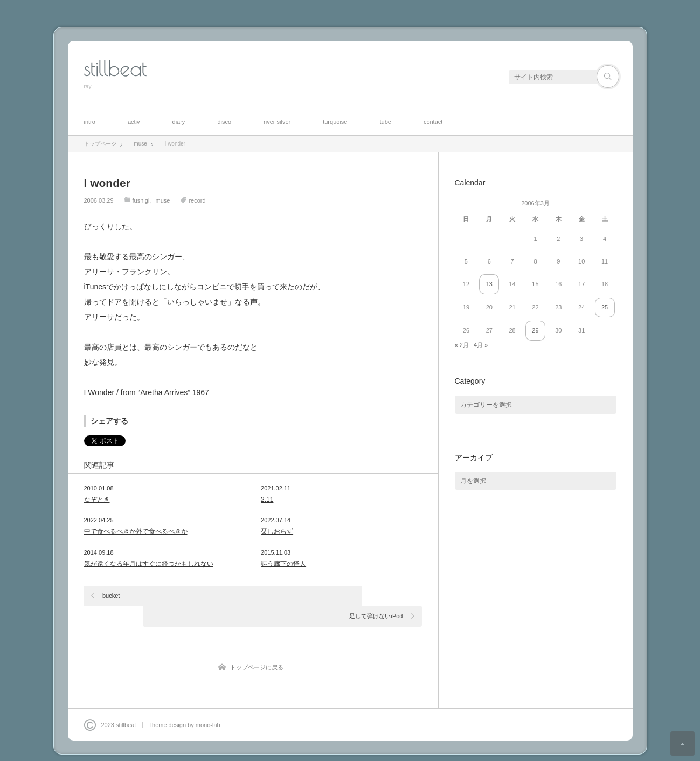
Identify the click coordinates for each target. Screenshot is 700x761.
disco (224, 122)
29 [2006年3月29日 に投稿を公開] (535, 330)
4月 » (481, 345)
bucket (112, 596)
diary (179, 122)
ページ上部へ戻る (682, 743)
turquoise (335, 122)
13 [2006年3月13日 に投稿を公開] (489, 284)
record (197, 200)
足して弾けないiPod (376, 596)
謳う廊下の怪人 (283, 564)
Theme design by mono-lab (184, 704)
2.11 (267, 500)
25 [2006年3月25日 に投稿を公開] (605, 307)
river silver (277, 122)
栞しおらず (277, 531)
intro (90, 122)
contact (433, 122)
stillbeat (115, 68)
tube (385, 122)
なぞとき (97, 500)
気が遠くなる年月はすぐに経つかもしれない (149, 564)
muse (162, 200)
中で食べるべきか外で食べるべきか (136, 531)
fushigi (141, 200)
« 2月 (462, 345)
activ (134, 122)
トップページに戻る (257, 647)
